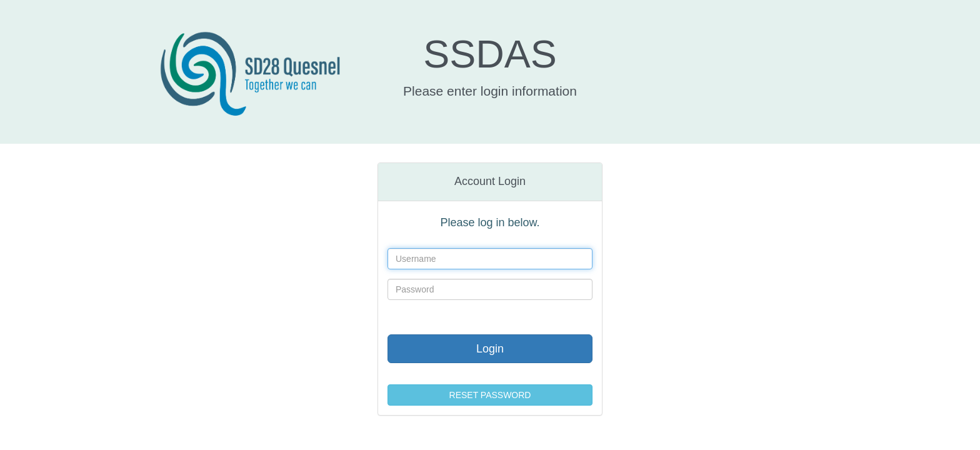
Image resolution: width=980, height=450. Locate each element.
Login (490, 349)
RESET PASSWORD (490, 395)
